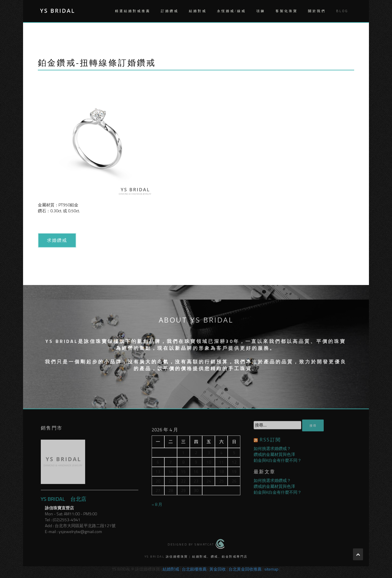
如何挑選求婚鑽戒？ (272, 448)
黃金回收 (218, 569)
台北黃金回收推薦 (245, 569)
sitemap (271, 569)
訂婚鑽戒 (170, 11)
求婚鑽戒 (57, 240)
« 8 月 (157, 504)
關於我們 (317, 11)
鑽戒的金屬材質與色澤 (274, 454)
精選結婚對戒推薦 (133, 11)
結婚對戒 (198, 11)
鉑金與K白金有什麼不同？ (278, 460)
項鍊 (261, 11)
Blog (342, 11)
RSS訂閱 (270, 440)
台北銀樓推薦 (194, 569)
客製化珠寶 (287, 11)
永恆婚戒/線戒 (231, 11)
